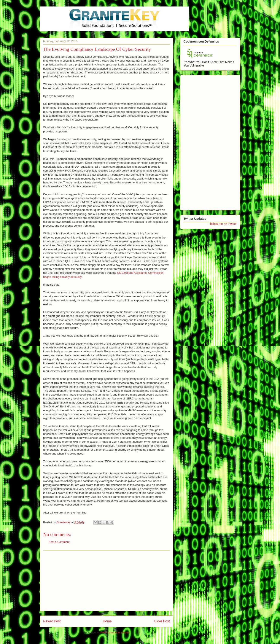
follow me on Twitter (224, 224)
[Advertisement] (107, 581)
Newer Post (52, 621)
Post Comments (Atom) (115, 632)
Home (107, 621)
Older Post (162, 621)
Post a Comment (59, 542)
